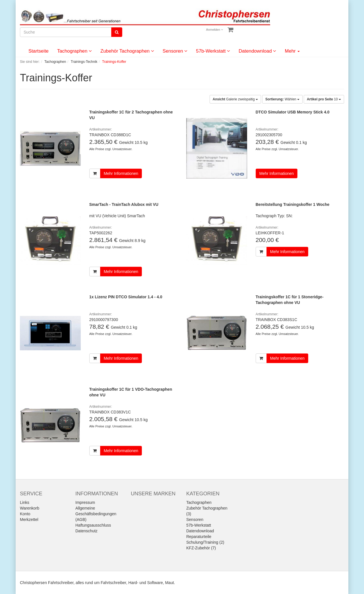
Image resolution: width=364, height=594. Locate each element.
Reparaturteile (199, 537)
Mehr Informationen (121, 173)
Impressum (85, 502)
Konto (25, 514)
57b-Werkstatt (213, 51)
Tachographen (75, 51)
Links (25, 502)
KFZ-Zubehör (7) (201, 548)
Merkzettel (29, 520)
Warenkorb (30, 508)
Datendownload (257, 51)
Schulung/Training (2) (205, 542)
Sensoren (175, 51)
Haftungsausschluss (93, 525)
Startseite (39, 51)
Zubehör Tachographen (127, 51)
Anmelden (215, 30)
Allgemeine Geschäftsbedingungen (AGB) (96, 514)
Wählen (282, 99)
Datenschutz (86, 531)
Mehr (292, 51)
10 (324, 99)
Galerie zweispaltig (235, 99)
